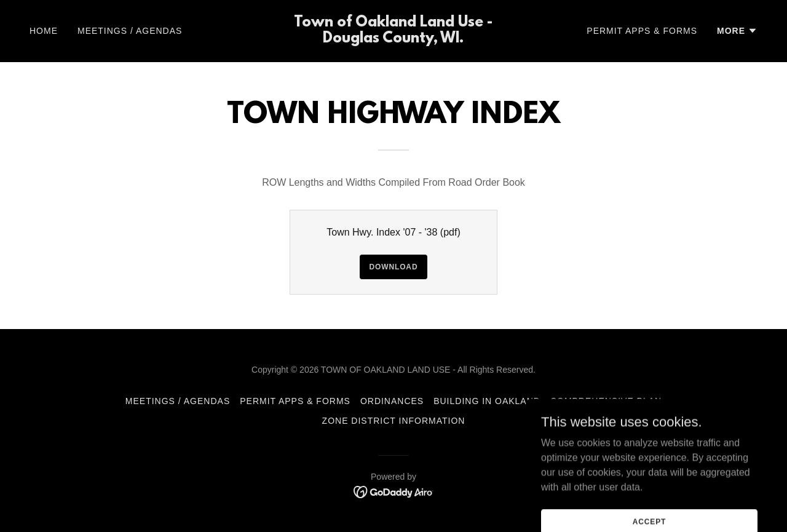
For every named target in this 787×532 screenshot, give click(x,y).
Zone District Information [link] (394, 421)
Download (394, 267)
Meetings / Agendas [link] (130, 31)
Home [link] (44, 31)
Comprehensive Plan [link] (606, 401)
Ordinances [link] (392, 401)
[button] (737, 31)
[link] (394, 39)
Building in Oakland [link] (487, 401)
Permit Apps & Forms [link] (642, 31)
